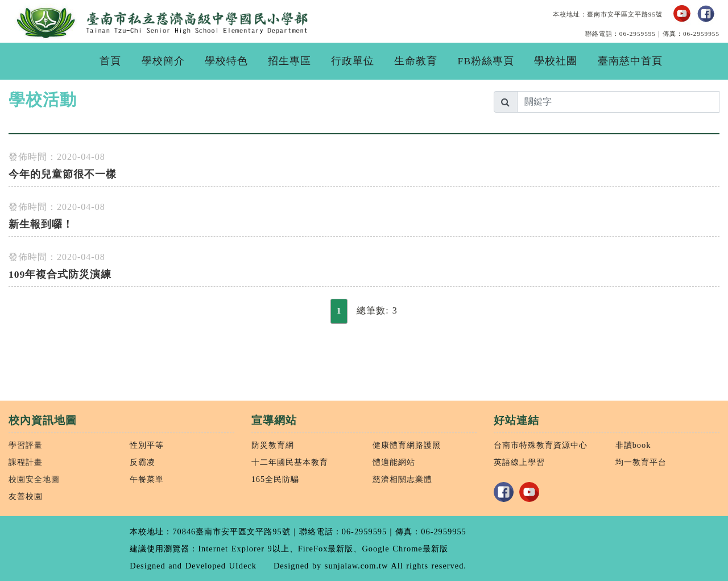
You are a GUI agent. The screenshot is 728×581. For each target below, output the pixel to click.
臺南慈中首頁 (630, 61)
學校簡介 (163, 61)
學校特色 (226, 61)
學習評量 (26, 445)
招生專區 (289, 61)
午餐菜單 (147, 479)
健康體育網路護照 (407, 445)
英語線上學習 (519, 462)
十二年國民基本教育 (290, 462)
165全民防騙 (276, 479)
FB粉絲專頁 (486, 61)
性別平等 (147, 445)
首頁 (110, 61)
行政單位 (353, 61)
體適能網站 (394, 462)
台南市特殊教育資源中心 (541, 445)
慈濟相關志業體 (402, 479)
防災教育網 (273, 445)
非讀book (633, 445)
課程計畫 (26, 462)
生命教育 (416, 61)
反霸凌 (142, 462)
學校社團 (556, 61)
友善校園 (26, 496)
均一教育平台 (641, 462)
